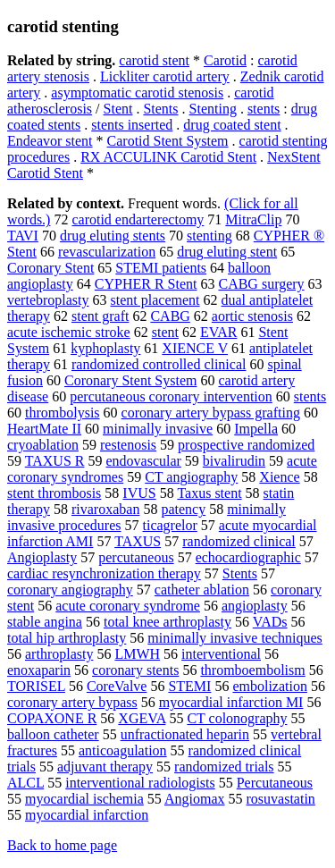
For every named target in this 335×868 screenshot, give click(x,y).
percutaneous (136, 557)
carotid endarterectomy (138, 219)
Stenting (213, 109)
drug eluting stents (113, 236)
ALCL (25, 783)
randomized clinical (239, 541)
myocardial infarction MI (231, 702)
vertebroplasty (48, 300)
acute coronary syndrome (128, 606)
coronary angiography (70, 590)
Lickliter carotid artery (165, 76)
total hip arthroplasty (67, 638)
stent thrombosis (54, 493)
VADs (270, 622)
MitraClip (253, 219)
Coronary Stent (50, 268)
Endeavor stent (50, 141)
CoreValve (117, 686)
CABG (170, 316)
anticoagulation (123, 750)
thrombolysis (63, 413)
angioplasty (255, 606)
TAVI (23, 236)
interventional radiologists (140, 783)
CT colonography (237, 718)
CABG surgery (261, 284)
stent (165, 332)
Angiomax (195, 799)
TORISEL (36, 686)
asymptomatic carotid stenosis (137, 93)
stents (264, 109)
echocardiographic (248, 557)
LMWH (137, 654)
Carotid (225, 60)
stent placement (155, 300)
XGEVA (142, 718)
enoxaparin (39, 670)
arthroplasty (59, 654)
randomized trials (224, 767)
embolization (270, 686)
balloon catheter (53, 734)
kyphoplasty (105, 348)
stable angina (45, 622)
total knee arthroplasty (167, 622)
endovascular (143, 461)
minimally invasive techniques (235, 638)
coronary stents (135, 670)
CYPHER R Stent (146, 284)
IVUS (139, 493)
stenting (209, 236)
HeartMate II (44, 429)
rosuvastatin (281, 799)
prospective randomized (246, 445)
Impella (256, 429)
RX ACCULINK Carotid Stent (168, 157)
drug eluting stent (227, 252)
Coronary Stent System (130, 380)
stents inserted (132, 125)
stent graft (100, 316)
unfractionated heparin (185, 734)
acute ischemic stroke (69, 332)
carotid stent (154, 60)
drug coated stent (232, 125)
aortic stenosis (252, 316)
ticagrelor (170, 525)
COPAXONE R (52, 718)
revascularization (107, 252)
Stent (118, 109)
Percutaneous (275, 783)
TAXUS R (55, 461)
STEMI (189, 686)
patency (183, 509)
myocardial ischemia (84, 799)
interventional (221, 654)
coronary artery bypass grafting (211, 413)
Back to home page (62, 845)
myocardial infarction (87, 815)
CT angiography (191, 477)
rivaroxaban (105, 509)
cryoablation (43, 445)
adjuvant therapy (105, 767)
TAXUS (138, 541)
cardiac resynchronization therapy (104, 573)
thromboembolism (252, 670)
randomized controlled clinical (159, 364)
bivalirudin (234, 461)
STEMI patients (161, 268)
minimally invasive (158, 429)
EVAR (219, 332)
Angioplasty (42, 557)
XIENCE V (195, 348)
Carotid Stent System (168, 141)
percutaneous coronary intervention (171, 396)
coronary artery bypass (72, 702)
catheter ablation (202, 590)
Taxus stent (209, 493)
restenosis (128, 445)
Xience (279, 477)
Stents (160, 109)
